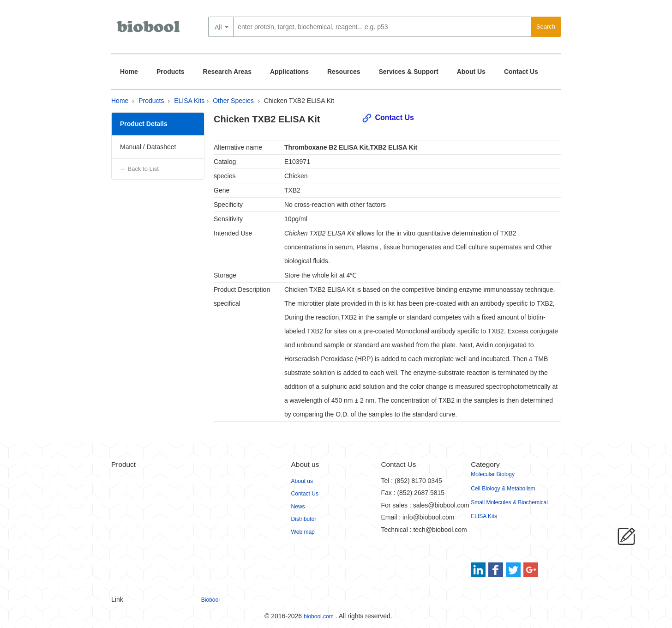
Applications (289, 72)
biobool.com (319, 616)
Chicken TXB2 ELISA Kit (299, 101)
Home (129, 72)
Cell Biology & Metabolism (503, 489)
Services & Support (409, 72)
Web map (303, 532)
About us (302, 481)
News (298, 507)
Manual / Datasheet (148, 147)
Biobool (210, 600)
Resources (344, 72)
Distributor (304, 519)
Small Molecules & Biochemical (509, 502)
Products (171, 72)
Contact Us (521, 72)
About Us (471, 72)
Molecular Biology (493, 474)
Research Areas (227, 72)
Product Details (144, 124)
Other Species (233, 101)
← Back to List (139, 169)
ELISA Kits (189, 101)
